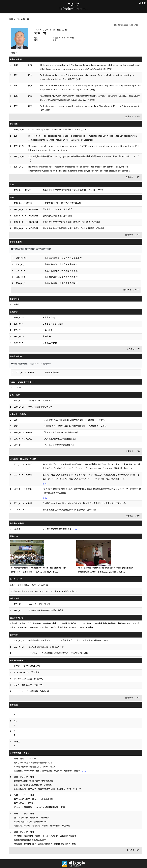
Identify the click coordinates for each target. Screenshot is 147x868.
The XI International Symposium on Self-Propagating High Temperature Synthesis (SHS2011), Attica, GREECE (38, 570)
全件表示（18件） (134, 516)
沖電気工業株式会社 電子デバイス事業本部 (62, 203)
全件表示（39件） (134, 697)
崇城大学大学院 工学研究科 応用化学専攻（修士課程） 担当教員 (71, 222)
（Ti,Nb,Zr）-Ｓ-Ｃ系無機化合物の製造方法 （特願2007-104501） (59, 653)
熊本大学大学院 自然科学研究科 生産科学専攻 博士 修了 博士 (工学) (73, 190)
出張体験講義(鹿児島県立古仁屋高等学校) (63, 258)
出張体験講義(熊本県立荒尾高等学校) (61, 264)
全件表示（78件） (134, 177)
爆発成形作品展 (52, 372)
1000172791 (15, 387)
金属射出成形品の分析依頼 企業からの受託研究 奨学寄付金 (69, 510)
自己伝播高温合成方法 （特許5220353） (47, 647)
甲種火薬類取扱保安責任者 (40, 407)
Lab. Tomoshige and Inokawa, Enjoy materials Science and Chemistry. (43, 591)
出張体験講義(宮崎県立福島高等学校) (61, 277)
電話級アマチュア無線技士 (40, 400)
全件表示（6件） (134, 850)
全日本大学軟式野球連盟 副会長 (57, 529)
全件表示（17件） (134, 451)
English (143, 3)
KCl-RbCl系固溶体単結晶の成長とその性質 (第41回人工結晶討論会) (59, 129)
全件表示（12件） (134, 235)
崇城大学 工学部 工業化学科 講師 (57, 216)
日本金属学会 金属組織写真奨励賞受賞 (46, 610)
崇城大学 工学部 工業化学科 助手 (57, 209)
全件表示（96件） (134, 116)
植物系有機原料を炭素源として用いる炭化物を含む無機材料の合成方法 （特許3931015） (69, 640)
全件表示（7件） (134, 349)
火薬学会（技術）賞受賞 (39, 604)
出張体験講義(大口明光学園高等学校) (61, 271)
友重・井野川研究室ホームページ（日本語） (30, 585)
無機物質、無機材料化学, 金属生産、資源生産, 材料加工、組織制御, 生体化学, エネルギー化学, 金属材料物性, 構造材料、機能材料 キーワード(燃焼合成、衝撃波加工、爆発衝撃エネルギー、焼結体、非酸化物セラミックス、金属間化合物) (75, 625)
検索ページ (14, 19)
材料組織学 (15, 304)
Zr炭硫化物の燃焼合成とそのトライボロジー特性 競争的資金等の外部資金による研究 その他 (84, 503)
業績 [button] (13, 53)
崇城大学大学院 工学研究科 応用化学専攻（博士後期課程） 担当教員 (73, 228)
